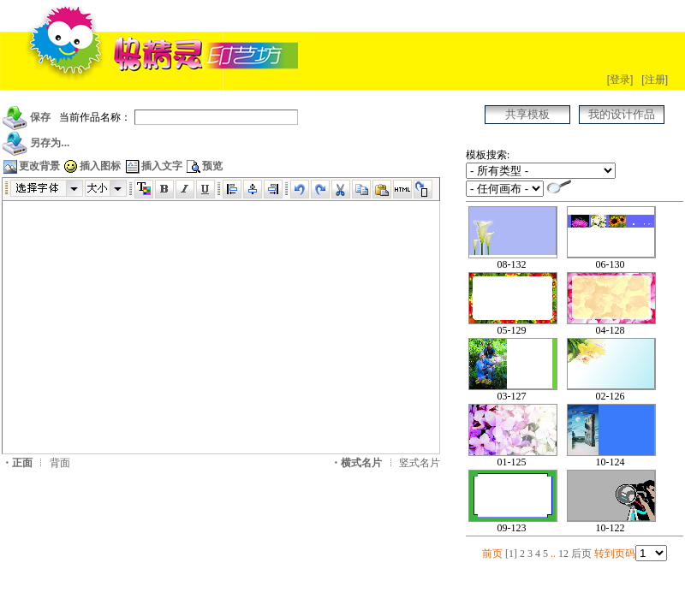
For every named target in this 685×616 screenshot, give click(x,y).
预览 (204, 166)
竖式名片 (420, 463)
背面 (60, 463)
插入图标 (92, 166)
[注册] (655, 80)
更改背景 (31, 166)
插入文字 (153, 166)
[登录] (620, 80)
